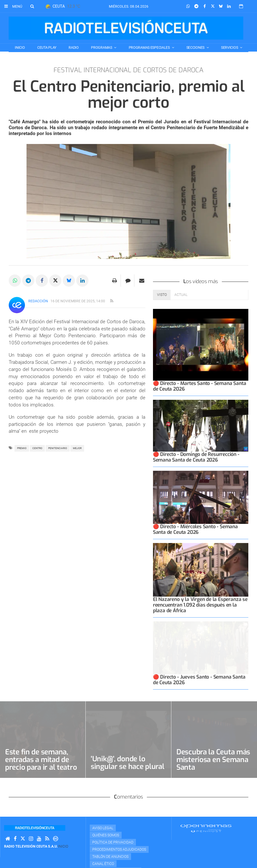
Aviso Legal (103, 814)
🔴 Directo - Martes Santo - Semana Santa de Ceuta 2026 (200, 368)
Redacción (38, 301)
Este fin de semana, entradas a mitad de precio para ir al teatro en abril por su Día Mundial (41, 753)
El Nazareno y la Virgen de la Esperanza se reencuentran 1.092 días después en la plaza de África (200, 590)
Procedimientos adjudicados (119, 835)
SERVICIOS (230, 47)
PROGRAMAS (102, 47)
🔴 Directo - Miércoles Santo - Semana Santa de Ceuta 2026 (195, 514)
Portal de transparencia (115, 857)
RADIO (74, 47)
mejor (77, 448)
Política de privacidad (113, 828)
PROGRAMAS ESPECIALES (150, 47)
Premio (22, 448)
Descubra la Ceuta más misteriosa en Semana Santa (213, 745)
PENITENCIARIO (58, 448)
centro (37, 448)
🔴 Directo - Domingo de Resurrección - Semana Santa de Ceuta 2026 (196, 441)
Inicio (20, 47)
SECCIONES (196, 47)
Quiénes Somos (106, 821)
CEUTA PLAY (47, 47)
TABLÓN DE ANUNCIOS (110, 842)
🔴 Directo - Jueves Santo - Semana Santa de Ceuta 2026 (199, 665)
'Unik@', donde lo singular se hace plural (128, 748)
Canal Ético (103, 849)
